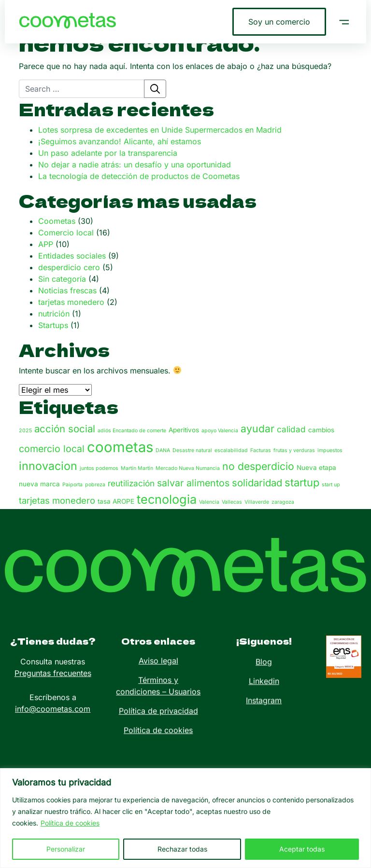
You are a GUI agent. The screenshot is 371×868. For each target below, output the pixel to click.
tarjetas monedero (71, 302)
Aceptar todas (302, 849)
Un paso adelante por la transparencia (108, 153)
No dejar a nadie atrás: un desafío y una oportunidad (135, 165)
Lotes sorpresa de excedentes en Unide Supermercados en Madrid (160, 130)
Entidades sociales (72, 256)
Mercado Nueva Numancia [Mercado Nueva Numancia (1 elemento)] (188, 468)
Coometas (57, 221)
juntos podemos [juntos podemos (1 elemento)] (99, 468)
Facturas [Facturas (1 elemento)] (261, 450)
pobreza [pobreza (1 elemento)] (95, 485)
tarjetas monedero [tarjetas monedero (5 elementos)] (57, 500)
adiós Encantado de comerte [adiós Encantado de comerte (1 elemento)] (132, 431)
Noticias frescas (67, 290)
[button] (344, 22)
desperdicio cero (69, 267)
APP (46, 244)
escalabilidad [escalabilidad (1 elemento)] (231, 450)
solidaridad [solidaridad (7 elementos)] (257, 483)
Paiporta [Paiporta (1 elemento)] (72, 485)
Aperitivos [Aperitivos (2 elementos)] (184, 430)
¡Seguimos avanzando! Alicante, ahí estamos (120, 141)
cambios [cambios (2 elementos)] (321, 430)
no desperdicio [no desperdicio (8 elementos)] (258, 466)
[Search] (82, 89)
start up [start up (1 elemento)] (331, 485)
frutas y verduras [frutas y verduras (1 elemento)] (294, 450)
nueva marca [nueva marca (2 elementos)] (39, 484)
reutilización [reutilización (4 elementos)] (131, 483)
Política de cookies (70, 823)
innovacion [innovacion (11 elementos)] (48, 466)
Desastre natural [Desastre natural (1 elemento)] (192, 450)
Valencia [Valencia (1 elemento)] (209, 502)
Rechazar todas (182, 849)
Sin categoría (62, 279)
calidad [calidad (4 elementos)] (291, 429)
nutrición (54, 314)
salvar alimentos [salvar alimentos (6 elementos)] (193, 483)
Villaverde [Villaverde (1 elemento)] (257, 502)
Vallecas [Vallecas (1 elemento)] (232, 502)
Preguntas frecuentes (53, 655)
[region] (185, 818)
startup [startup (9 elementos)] (302, 482)
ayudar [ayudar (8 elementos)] (257, 428)
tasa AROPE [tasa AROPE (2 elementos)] (116, 501)
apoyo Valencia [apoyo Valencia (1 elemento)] (220, 431)
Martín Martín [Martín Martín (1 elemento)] (137, 468)
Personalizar (66, 849)
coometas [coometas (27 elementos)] (120, 447)
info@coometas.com (53, 690)
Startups (53, 325)
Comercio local (66, 233)
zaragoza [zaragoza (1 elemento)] (283, 502)
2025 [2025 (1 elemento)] (25, 431)
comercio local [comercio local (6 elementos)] (52, 449)
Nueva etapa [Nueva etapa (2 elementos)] (316, 468)
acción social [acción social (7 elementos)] (65, 429)
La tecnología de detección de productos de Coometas (139, 176)
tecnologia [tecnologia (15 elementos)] (167, 499)
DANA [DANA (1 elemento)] (163, 450)
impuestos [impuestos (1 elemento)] (330, 450)
